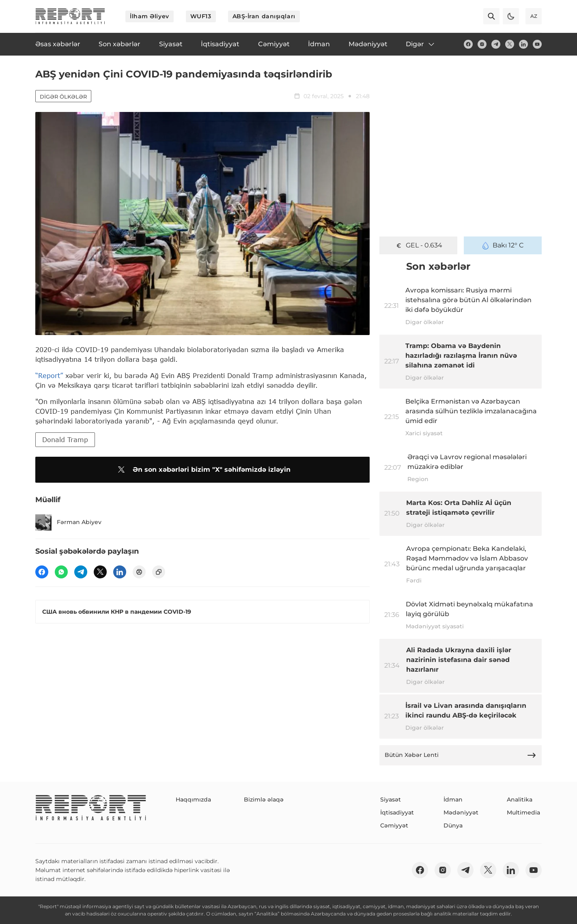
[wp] (61, 572)
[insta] (482, 44)
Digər (421, 44)
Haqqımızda (193, 799)
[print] (139, 572)
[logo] (70, 16)
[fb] (468, 44)
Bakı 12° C (503, 245)
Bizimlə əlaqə (264, 799)
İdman (453, 799)
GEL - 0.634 (419, 245)
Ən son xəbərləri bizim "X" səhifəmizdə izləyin (203, 470)
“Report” (49, 375)
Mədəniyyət (461, 812)
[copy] (159, 572)
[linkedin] (523, 44)
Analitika (520, 799)
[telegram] (496, 44)
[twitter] (510, 44)
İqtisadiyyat (397, 812)
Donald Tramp (65, 439)
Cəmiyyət (394, 825)
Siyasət (391, 799)
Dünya (453, 825)
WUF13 (201, 16)
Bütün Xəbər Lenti (461, 755)
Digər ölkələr (63, 97)
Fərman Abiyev (68, 522)
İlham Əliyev (150, 16)
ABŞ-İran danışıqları (264, 16)
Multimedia (523, 812)
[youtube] (537, 44)
